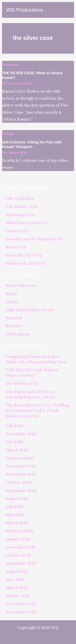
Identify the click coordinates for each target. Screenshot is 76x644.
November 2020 (21, 612)
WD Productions (25, 10)
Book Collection (21, 286)
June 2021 (15, 580)
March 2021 (17, 588)
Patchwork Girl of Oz (26, 263)
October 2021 (18, 555)
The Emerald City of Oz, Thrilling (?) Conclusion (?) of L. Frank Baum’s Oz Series (37, 411)
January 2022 (18, 539)
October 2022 (18, 483)
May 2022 (15, 515)
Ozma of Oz (17, 231)
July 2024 (14, 426)
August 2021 (17, 571)
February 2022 (19, 531)
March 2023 (17, 450)
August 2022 (17, 499)
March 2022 (17, 523)
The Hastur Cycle (22, 207)
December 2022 (21, 466)
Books (11, 294)
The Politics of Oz (22, 383)
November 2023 (21, 434)
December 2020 (21, 604)
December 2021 (20, 547)
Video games (11, 65)
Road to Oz (16, 247)
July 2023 (14, 442)
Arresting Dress (20, 215)
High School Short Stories (30, 310)
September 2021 (21, 563)
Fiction (12, 302)
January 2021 (18, 596)
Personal (8, 134)
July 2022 (14, 507)
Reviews (13, 326)
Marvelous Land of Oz (27, 223)
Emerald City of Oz (24, 255)
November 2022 (21, 474)
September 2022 (21, 491)
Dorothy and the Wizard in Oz (34, 239)
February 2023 (19, 458)
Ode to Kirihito (20, 199)
